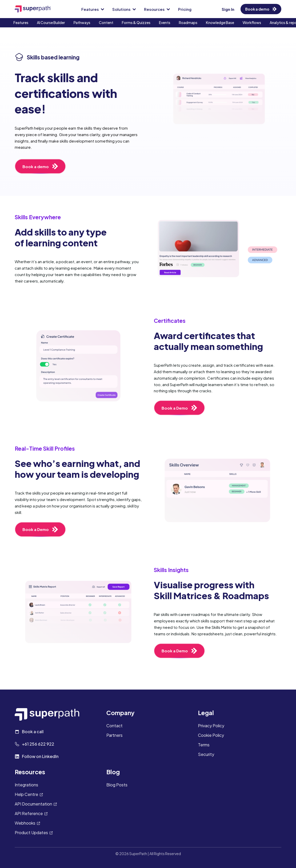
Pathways (82, 22)
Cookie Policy (211, 735)
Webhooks (27, 823)
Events (165, 22)
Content (106, 22)
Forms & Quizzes (136, 22)
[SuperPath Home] (33, 9)
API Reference (31, 814)
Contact (114, 726)
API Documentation (36, 804)
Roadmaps (188, 22)
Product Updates (34, 833)
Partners (114, 735)
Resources (157, 9)
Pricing (185, 9)
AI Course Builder (51, 22)
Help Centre (29, 795)
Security (206, 754)
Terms (204, 745)
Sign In (228, 9)
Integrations (26, 785)
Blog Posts (117, 785)
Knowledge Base (220, 22)
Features (93, 9)
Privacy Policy (211, 726)
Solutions (124, 9)
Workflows (252, 22)
